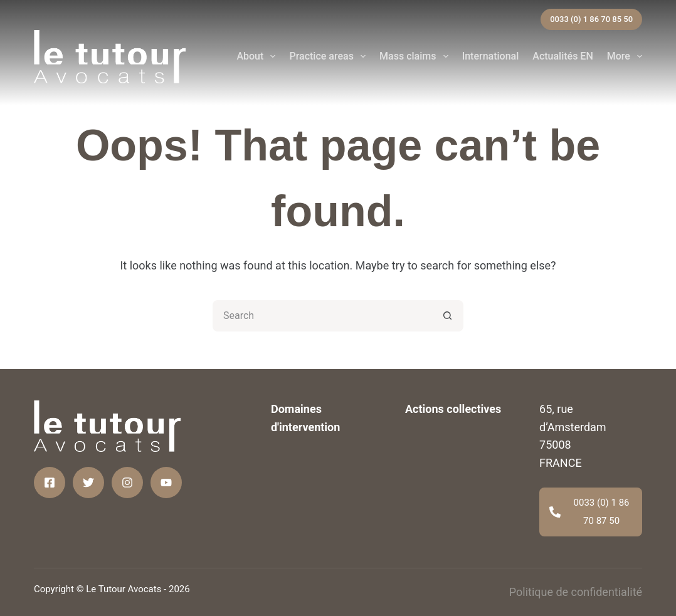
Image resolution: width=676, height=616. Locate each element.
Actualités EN (562, 56)
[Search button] (448, 316)
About (258, 56)
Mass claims (416, 56)
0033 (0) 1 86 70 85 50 (591, 19)
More (625, 56)
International (491, 56)
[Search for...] (322, 316)
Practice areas (330, 56)
